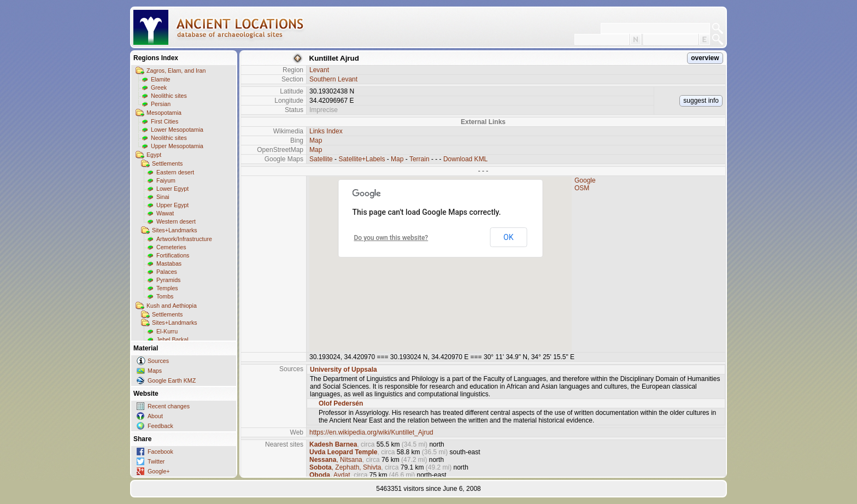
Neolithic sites (169, 96)
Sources (158, 361)
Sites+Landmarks (175, 230)
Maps (155, 371)
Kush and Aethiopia (172, 306)
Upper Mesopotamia (177, 146)
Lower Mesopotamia (177, 130)
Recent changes (169, 406)
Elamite (161, 79)
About (155, 416)
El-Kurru (167, 331)
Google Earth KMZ (172, 380)
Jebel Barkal (172, 339)
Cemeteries (171, 247)
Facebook (160, 452)
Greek (159, 87)
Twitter (156, 461)
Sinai (163, 197)
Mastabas (169, 263)
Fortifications (173, 255)
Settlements (167, 163)
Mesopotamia (164, 113)
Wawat (165, 213)
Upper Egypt (172, 205)
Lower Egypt (172, 189)
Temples (167, 288)
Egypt (154, 155)
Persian (161, 104)
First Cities (165, 121)
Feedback (160, 426)
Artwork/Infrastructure (184, 239)
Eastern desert (175, 172)
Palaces (167, 272)
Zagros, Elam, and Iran (176, 71)
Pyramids (168, 280)
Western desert (176, 221)
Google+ (159, 471)
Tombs (165, 296)
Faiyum (166, 180)
